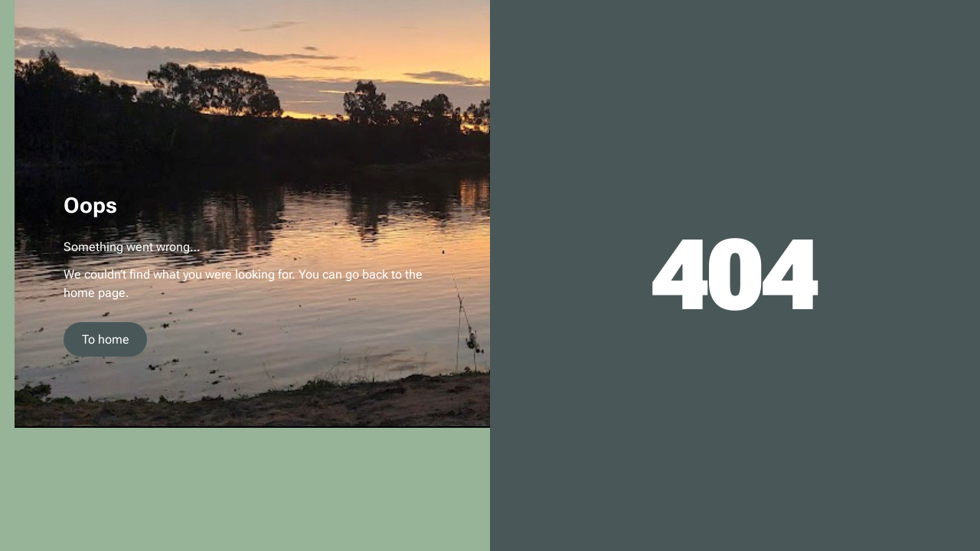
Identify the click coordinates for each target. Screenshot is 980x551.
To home (106, 339)
